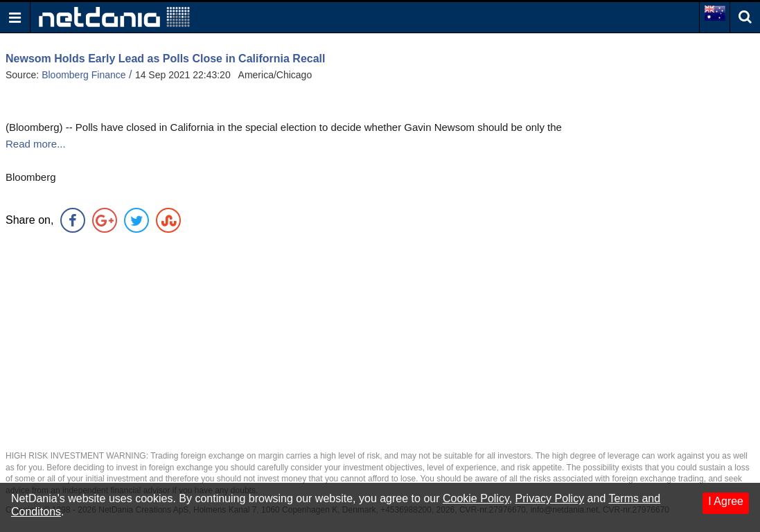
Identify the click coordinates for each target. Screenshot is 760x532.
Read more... (36, 144)
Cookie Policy (476, 498)
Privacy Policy (550, 498)
